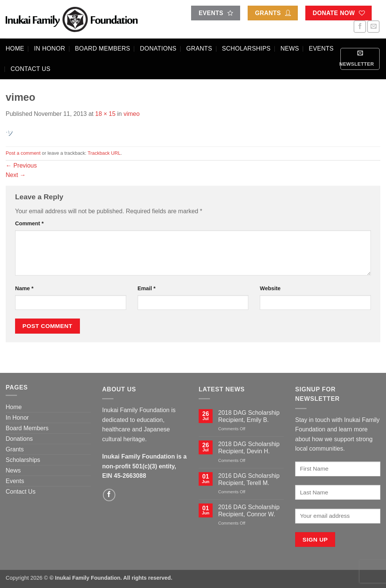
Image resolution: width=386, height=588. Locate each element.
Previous (21, 165)
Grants (199, 48)
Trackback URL (104, 153)
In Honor (50, 48)
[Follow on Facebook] (360, 27)
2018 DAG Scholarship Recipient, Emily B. (249, 416)
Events (321, 48)
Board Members (103, 48)
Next (16, 175)
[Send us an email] (373, 27)
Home (15, 48)
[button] (360, 59)
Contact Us (31, 69)
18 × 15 (105, 114)
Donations (158, 48)
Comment (29, 223)
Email (147, 288)
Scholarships (246, 48)
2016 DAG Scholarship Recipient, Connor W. (249, 511)
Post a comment (23, 153)
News (290, 48)
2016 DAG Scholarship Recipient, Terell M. (249, 479)
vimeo (132, 114)
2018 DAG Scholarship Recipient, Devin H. (249, 448)
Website (270, 288)
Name (24, 288)
